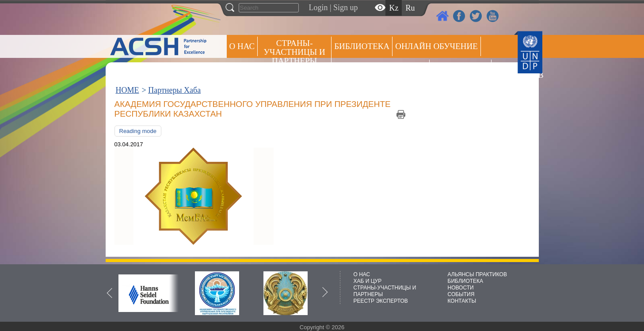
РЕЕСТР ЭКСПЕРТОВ (510, 70)
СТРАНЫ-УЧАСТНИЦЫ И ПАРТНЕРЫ (295, 52)
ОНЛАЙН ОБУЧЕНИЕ (436, 46)
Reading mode (138, 131)
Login (318, 8)
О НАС (242, 46)
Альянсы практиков (380, 69)
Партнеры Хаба (174, 90)
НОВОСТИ (461, 288)
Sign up (346, 8)
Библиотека (362, 46)
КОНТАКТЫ (462, 301)
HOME (128, 90)
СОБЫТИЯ (461, 294)
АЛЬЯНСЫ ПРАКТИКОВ (477, 274)
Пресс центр (460, 69)
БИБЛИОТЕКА (466, 281)
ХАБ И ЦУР (368, 281)
